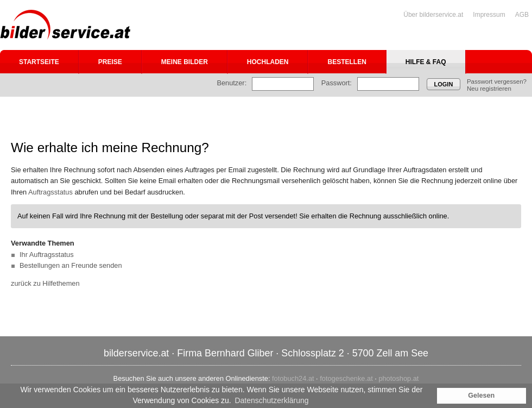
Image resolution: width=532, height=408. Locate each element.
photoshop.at (398, 378)
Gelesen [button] (481, 396)
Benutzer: (232, 83)
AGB (522, 15)
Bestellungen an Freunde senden (71, 265)
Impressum (489, 15)
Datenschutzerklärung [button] (271, 400)
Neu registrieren (489, 89)
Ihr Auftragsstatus (47, 255)
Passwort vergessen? (497, 81)
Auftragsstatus (50, 192)
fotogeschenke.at (346, 378)
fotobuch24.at (293, 378)
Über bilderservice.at (433, 15)
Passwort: (337, 83)
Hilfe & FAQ (426, 62)
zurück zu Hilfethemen (45, 283)
